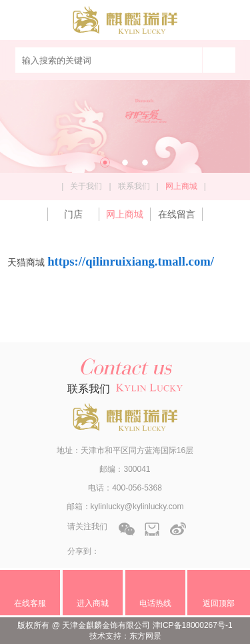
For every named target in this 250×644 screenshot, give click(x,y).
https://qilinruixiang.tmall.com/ (131, 261)
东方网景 (145, 636)
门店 (73, 214)
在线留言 (177, 214)
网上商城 (125, 214)
